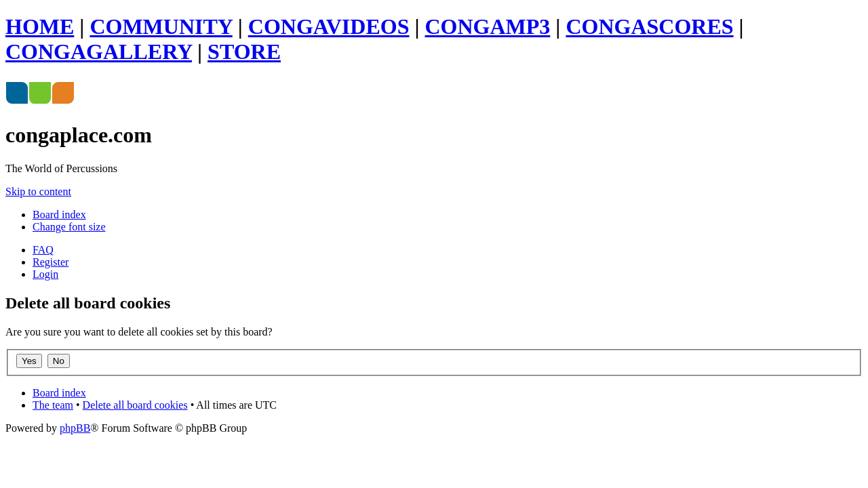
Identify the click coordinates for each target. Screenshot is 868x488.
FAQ (43, 250)
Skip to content (38, 191)
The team (53, 405)
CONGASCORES (649, 26)
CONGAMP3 (488, 26)
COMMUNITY (161, 26)
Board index (59, 215)
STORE (244, 52)
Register (51, 262)
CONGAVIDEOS (329, 26)
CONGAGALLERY (99, 52)
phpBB (75, 428)
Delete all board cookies (135, 405)
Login (45, 274)
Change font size (69, 227)
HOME (40, 26)
